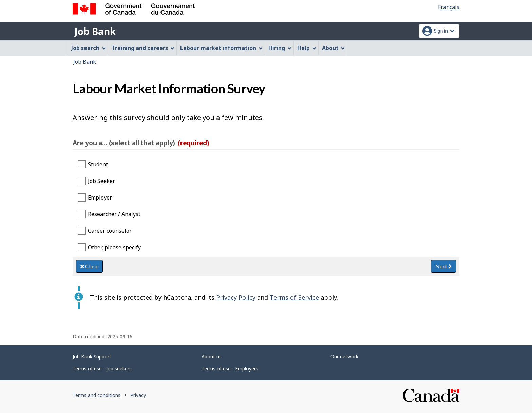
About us (212, 356)
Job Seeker (101, 181)
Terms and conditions (97, 395)
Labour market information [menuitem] (221, 48)
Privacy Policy (236, 297)
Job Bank (95, 31)
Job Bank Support (92, 356)
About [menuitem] (334, 48)
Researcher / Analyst (114, 214)
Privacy (138, 395)
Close (89, 266)
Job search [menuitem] (89, 48)
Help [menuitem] (307, 48)
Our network (344, 356)
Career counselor (110, 231)
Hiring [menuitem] (280, 48)
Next (443, 266)
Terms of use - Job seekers (102, 368)
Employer (100, 198)
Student (98, 164)
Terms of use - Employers (230, 368)
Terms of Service (294, 297)
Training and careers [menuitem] (143, 48)
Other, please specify (114, 247)
